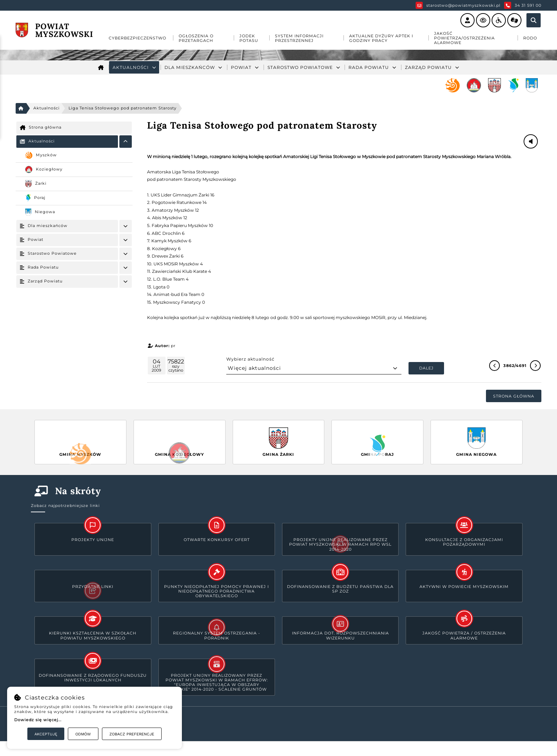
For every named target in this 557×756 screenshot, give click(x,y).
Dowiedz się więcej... (38, 720)
